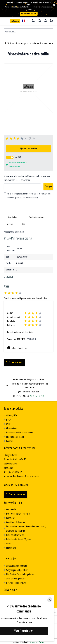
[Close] (50, 600)
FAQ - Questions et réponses (17, 514)
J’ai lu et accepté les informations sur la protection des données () (29, 196)
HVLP (7, 420)
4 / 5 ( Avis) (30, 139)
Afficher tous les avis (18, 348)
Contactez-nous (15, 494)
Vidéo (7, 544)
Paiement (9, 518)
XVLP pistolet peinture (15, 579)
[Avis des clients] (28, 328)
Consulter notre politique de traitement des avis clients (26, 298)
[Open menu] (5, 21)
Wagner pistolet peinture (16, 570)
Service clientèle (13, 503)
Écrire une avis (14, 363)
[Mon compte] (45, 21)
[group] (21, 139)
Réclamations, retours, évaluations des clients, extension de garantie (25, 529)
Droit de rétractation (14, 535)
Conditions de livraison (15, 522)
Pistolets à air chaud (14, 437)
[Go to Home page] (15, 21)
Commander (10, 510)
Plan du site (10, 548)
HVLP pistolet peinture (15, 583)
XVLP (7, 424)
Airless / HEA (10, 416)
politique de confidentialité (26, 198)
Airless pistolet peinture (15, 566)
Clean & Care (10, 428)
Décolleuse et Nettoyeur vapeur (19, 433)
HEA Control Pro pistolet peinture (19, 574)
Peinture (9, 441)
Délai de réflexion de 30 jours (17, 539)
